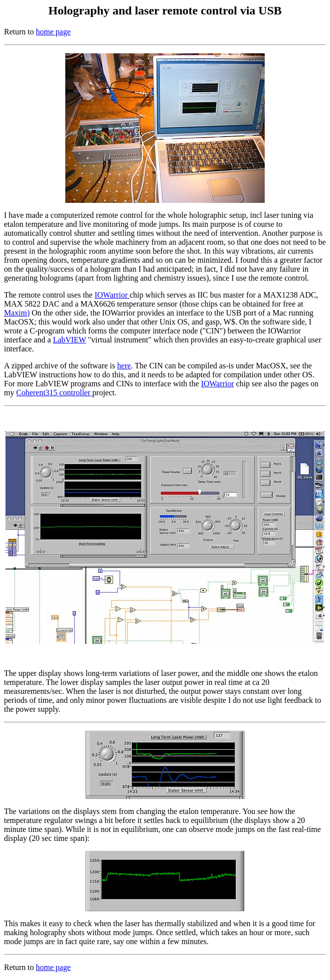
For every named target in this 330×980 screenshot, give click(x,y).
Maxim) (17, 313)
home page (53, 32)
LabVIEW (69, 340)
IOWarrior (112, 295)
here (124, 366)
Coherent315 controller (54, 393)
